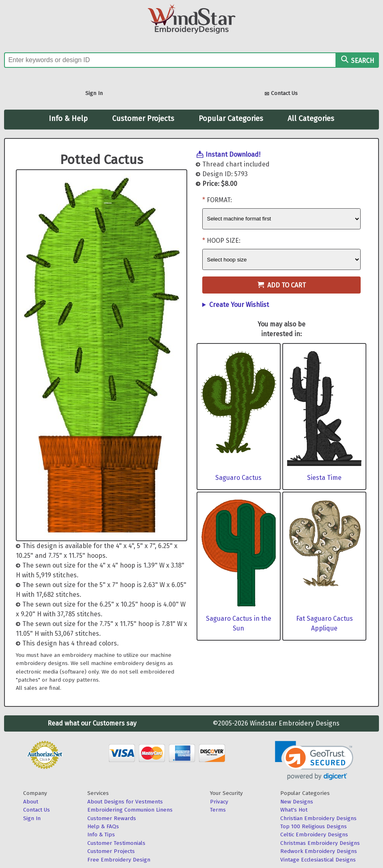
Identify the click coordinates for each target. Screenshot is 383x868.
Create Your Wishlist (239, 305)
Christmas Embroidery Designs (320, 843)
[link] (314, 761)
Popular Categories (231, 119)
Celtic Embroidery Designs (314, 835)
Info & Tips (101, 835)
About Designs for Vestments (125, 802)
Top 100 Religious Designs (314, 826)
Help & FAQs (103, 826)
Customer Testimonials (116, 843)
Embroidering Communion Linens (130, 810)
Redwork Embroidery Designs (319, 851)
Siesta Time (324, 478)
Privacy (219, 802)
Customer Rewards (112, 818)
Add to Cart (282, 285)
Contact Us (281, 94)
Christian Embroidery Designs (318, 818)
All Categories (311, 119)
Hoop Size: (224, 241)
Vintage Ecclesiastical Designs (318, 860)
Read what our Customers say (92, 723)
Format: (219, 200)
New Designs (297, 802)
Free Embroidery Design (119, 860)
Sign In (94, 93)
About (31, 802)
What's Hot (294, 810)
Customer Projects (143, 119)
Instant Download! (233, 154)
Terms (218, 810)
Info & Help (68, 119)
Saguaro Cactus (238, 478)
